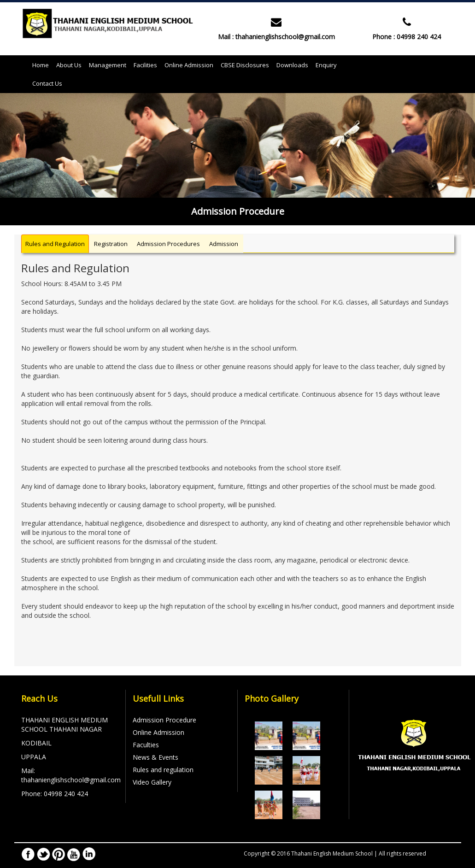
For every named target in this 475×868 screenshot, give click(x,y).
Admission (224, 244)
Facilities (145, 65)
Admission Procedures (168, 244)
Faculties (146, 745)
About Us (69, 65)
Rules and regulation (163, 770)
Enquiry (326, 65)
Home (42, 65)
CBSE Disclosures (245, 65)
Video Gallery (152, 782)
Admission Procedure (164, 720)
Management (108, 65)
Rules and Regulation (55, 244)
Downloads (292, 65)
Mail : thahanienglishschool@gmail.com (276, 37)
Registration (111, 244)
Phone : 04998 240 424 (407, 37)
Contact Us (47, 83)
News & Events (155, 757)
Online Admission (189, 65)
